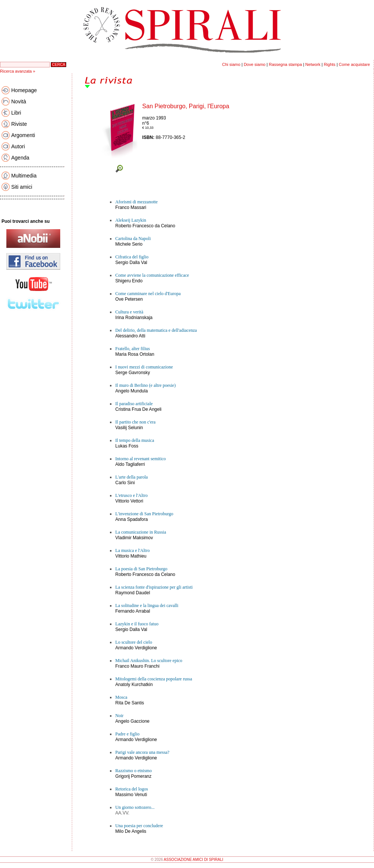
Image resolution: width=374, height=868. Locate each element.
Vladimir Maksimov (134, 538)
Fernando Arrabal (133, 611)
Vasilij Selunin (129, 428)
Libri (16, 113)
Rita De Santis (130, 703)
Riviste (19, 124)
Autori (18, 146)
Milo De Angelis (131, 831)
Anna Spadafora (131, 519)
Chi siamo (231, 64)
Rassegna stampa (286, 64)
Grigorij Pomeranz (133, 776)
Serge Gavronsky (133, 373)
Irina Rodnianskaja (134, 318)
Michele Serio (129, 244)
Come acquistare (354, 64)
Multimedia (24, 176)
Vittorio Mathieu (131, 556)
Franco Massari (131, 207)
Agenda (20, 158)
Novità (19, 101)
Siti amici (22, 187)
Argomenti (23, 135)
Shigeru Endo (129, 281)
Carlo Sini (125, 483)
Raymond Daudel (133, 593)
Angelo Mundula (131, 391)
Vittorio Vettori (129, 501)
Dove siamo (255, 64)
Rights (330, 64)
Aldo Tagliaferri (130, 464)
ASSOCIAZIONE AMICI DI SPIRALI (194, 860)
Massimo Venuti (131, 795)
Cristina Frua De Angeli (138, 409)
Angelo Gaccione (132, 721)
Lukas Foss (127, 446)
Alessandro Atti (130, 336)
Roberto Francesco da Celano (145, 226)
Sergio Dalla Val (131, 262)
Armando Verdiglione (136, 648)
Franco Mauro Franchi (137, 666)
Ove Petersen (129, 299)
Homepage (24, 90)
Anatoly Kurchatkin (134, 685)
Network (313, 64)
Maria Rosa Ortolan (135, 354)
